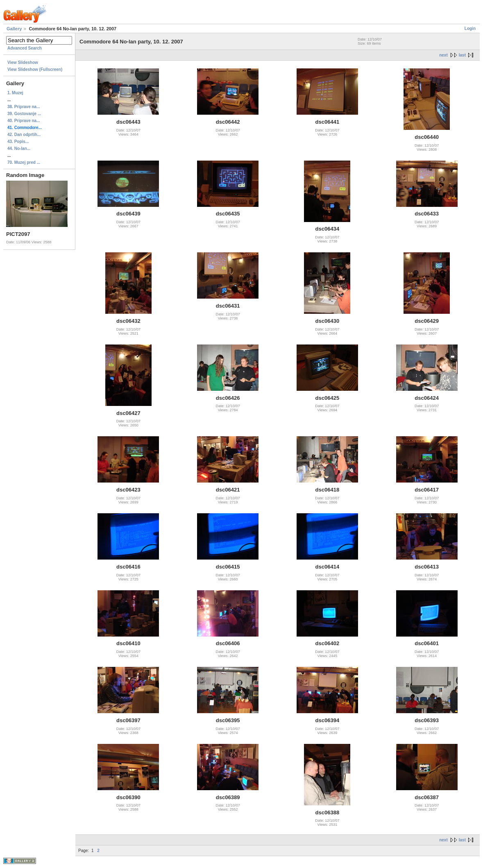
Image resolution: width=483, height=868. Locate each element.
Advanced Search (25, 48)
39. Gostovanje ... (24, 114)
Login (470, 28)
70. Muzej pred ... (24, 162)
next (443, 55)
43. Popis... (18, 142)
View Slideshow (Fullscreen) (35, 69)
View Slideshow (23, 62)
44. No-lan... (19, 148)
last (462, 55)
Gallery (14, 29)
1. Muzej (15, 93)
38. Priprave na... (24, 107)
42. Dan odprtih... (24, 135)
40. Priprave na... (24, 121)
